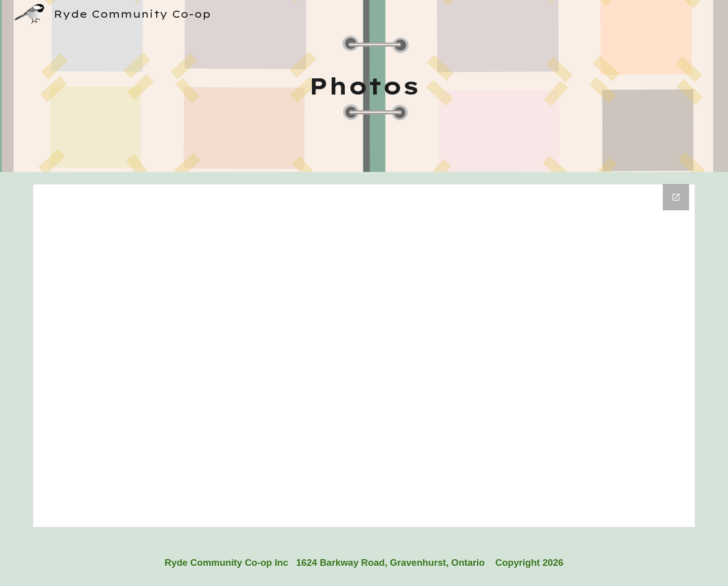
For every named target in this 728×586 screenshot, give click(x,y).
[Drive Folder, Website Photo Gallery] (364, 356)
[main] (364, 86)
